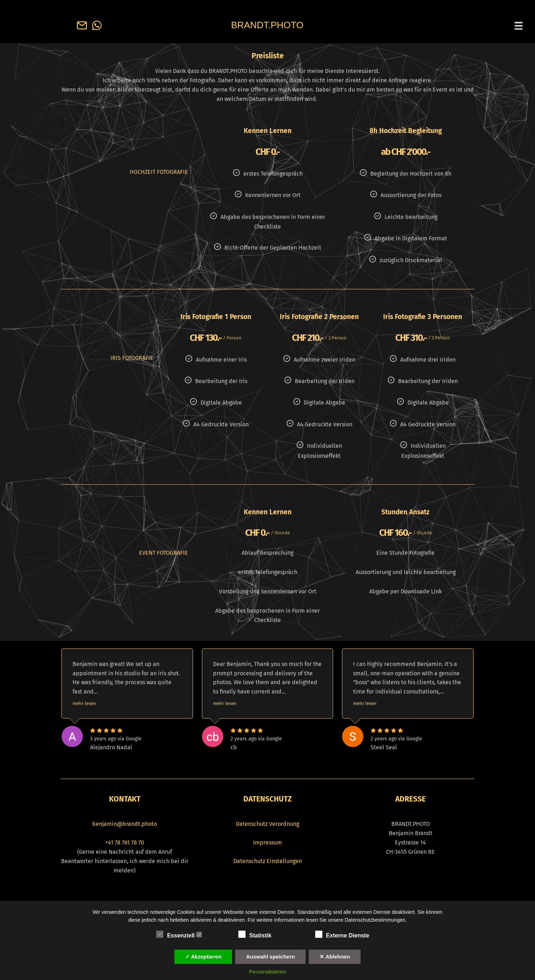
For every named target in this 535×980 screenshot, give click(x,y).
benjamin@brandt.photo (125, 824)
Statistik (259, 935)
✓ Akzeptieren (203, 957)
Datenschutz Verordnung (267, 824)
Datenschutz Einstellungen (268, 861)
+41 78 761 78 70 (125, 842)
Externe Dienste (346, 935)
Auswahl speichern (270, 957)
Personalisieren (267, 972)
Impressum (267, 842)
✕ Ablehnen (335, 957)
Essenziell (179, 935)
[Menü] (519, 25)
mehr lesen (84, 703)
